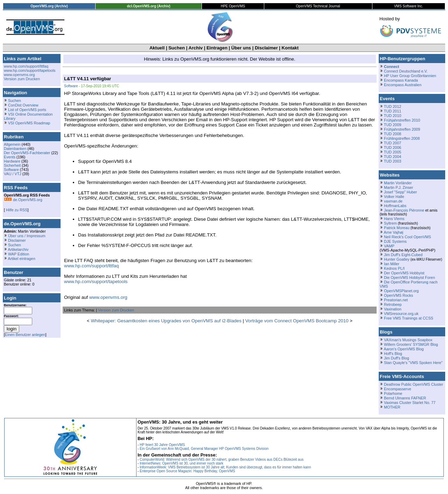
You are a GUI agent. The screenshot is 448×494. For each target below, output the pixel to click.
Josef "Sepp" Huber (400, 192)
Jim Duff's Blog (397, 358)
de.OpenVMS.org (23, 200)
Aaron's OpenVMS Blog (404, 349)
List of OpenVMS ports (27, 110)
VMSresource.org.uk (401, 314)
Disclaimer (266, 48)
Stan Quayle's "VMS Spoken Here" (413, 363)
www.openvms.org (19, 75)
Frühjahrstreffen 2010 (402, 120)
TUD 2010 (393, 116)
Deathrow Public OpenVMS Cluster (414, 384)
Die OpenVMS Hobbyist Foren (409, 277)
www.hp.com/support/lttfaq (26, 66)
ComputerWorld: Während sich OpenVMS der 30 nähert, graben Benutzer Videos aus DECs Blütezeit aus (222, 459)
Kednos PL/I (394, 268)
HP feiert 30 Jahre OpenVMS (162, 445)
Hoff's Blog (393, 354)
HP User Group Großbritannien (410, 76)
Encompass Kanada (401, 80)
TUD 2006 (393, 147)
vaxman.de (393, 201)
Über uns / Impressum (27, 236)
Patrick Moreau (397, 228)
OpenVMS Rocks (398, 295)
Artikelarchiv (18, 249)
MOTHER (392, 407)
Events (10, 157)
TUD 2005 (393, 152)
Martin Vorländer (398, 183)
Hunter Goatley (397, 259)
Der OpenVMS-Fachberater (27, 153)
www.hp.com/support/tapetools (30, 70)
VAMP (389, 246)
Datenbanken (15, 149)
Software (11, 170)
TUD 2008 (393, 134)
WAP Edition (19, 254)
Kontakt (290, 48)
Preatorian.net (396, 300)
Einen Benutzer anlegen (25, 335)
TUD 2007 (393, 143)
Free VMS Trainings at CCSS (409, 318)
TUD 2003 (393, 161)
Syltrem (390, 223)
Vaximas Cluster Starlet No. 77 (410, 403)
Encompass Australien (403, 85)
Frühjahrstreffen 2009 (402, 129)
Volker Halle (394, 197)
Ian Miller (392, 264)
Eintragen (217, 48)
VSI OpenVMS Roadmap (29, 123)
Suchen (177, 48)
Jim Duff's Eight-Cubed (403, 255)
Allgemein (12, 144)
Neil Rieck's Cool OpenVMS (407, 237)
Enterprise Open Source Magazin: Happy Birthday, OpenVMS (187, 471)
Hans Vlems (394, 219)
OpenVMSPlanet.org (401, 291)
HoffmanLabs (395, 206)
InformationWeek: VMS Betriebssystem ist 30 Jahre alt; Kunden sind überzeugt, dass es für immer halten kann (225, 467)
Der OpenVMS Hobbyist (404, 273)
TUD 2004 (393, 157)
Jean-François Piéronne (404, 210)
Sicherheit (12, 165)
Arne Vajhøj (393, 232)
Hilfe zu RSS (16, 210)
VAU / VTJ (13, 174)
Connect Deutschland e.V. (406, 71)
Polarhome (393, 393)
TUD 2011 (393, 111)
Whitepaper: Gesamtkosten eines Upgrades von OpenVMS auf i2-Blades (166, 321)
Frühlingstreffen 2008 (402, 138)
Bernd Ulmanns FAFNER (405, 398)
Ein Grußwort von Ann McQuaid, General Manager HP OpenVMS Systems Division (204, 449)
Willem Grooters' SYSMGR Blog (411, 344)
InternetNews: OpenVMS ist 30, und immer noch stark (181, 463)
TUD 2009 (393, 125)
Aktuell (157, 48)
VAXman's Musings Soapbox (408, 340)
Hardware (12, 161)
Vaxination (393, 309)
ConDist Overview (23, 105)
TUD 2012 (393, 107)
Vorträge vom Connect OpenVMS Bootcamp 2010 (297, 321)
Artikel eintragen (21, 259)
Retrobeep (393, 304)
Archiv (196, 48)
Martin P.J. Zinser (398, 187)
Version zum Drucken (22, 79)
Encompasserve (398, 389)
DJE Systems (395, 241)
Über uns (241, 48)
